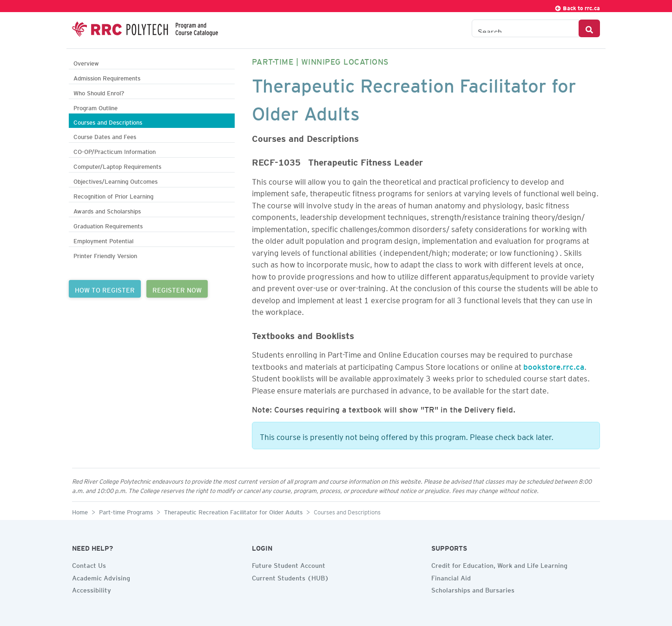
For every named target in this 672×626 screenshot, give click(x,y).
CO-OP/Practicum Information (115, 150)
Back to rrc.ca (577, 7)
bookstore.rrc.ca (554, 365)
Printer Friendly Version (105, 255)
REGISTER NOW (177, 289)
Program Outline (96, 107)
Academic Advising (101, 577)
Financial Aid (451, 577)
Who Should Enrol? (99, 92)
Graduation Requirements (108, 225)
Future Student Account (289, 564)
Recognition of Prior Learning (113, 195)
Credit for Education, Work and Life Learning (499, 564)
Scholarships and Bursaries (473, 589)
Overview (86, 62)
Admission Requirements (107, 77)
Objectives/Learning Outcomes (115, 180)
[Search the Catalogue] (525, 28)
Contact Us (89, 564)
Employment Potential (103, 240)
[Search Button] (589, 28)
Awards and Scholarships (107, 210)
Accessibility (92, 589)
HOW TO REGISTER (105, 289)
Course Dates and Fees (105, 136)
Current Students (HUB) (290, 577)
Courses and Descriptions (108, 121)
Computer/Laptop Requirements (117, 165)
